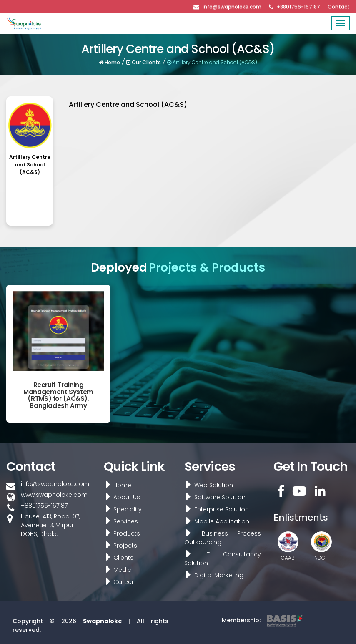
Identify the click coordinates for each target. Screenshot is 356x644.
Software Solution (213, 497)
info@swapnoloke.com (232, 6)
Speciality (121, 509)
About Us (120, 497)
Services (119, 521)
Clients (117, 558)
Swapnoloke (103, 621)
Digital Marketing (212, 575)
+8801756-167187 (298, 6)
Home (112, 60)
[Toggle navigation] (341, 23)
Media (116, 570)
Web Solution (207, 485)
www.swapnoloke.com (54, 495)
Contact (339, 6)
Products (120, 533)
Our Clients (145, 60)
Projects (119, 546)
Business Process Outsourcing (221, 538)
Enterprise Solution (215, 509)
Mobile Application (215, 521)
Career (117, 582)
